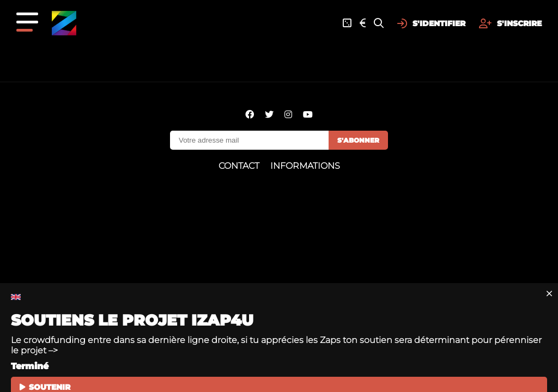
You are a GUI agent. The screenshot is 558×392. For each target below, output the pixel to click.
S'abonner (358, 140)
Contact (239, 166)
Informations (305, 166)
